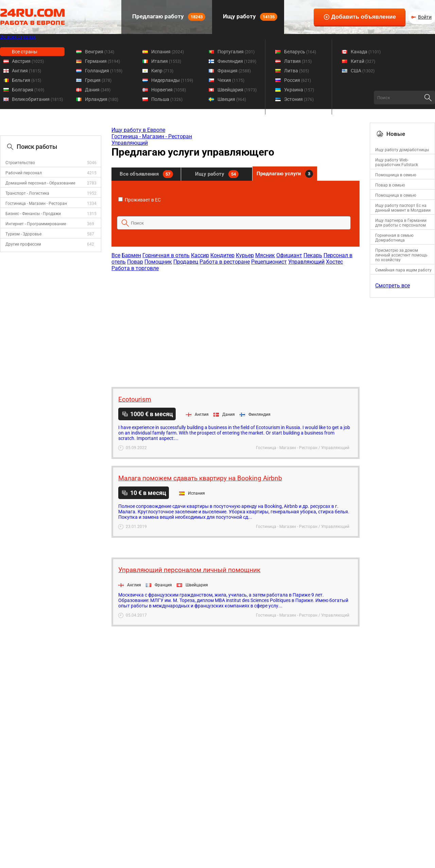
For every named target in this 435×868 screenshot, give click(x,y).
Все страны (25, 52)
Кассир (200, 255)
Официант (289, 255)
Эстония (299, 99)
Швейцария (237, 90)
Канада (366, 52)
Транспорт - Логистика (27, 193)
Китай (363, 61)
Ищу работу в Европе (138, 130)
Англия (27, 71)
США (363, 71)
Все (116, 255)
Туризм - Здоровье (23, 234)
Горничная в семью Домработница (394, 238)
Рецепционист (269, 262)
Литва (297, 71)
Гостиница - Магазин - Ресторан (36, 203)
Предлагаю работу (168, 17)
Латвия (298, 61)
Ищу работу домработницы (402, 150)
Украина (299, 90)
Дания (98, 90)
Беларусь (300, 52)
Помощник (158, 262)
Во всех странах (18, 37)
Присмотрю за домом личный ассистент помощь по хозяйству (401, 255)
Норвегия (169, 90)
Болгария (28, 90)
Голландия (104, 71)
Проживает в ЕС (140, 200)
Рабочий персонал (24, 173)
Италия (166, 61)
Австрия (28, 61)
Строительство (20, 163)
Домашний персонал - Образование (40, 183)
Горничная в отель (166, 255)
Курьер (245, 255)
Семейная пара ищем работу (403, 270)
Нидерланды (172, 80)
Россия (298, 80)
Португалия (236, 52)
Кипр (162, 71)
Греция (98, 80)
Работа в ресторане (225, 262)
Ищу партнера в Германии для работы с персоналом (401, 223)
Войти (425, 17)
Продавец (186, 262)
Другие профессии (23, 244)
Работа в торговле (135, 268)
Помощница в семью (396, 175)
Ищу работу (249, 17)
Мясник (265, 255)
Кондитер (222, 255)
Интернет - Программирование (36, 224)
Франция (234, 71)
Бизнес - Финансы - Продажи (33, 214)
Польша (167, 99)
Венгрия (100, 52)
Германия (102, 61)
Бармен (131, 255)
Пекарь (313, 255)
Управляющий (130, 143)
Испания (168, 52)
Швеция (232, 99)
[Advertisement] (235, 326)
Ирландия (102, 99)
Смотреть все (393, 286)
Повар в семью (390, 185)
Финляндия (237, 61)
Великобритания (37, 99)
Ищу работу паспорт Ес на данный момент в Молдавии (403, 208)
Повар (135, 262)
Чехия (231, 80)
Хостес (334, 262)
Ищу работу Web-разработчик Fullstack (397, 162)
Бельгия (27, 80)
